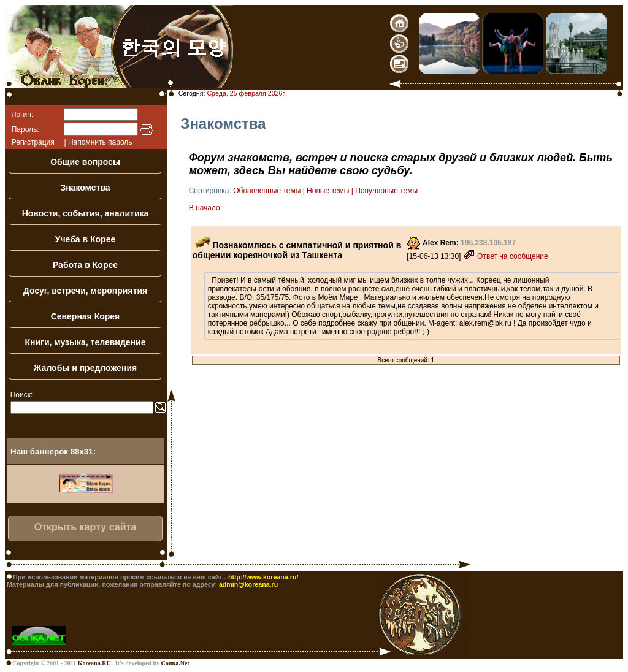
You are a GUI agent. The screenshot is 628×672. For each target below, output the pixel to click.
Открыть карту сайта (85, 527)
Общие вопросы (85, 162)
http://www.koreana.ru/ (263, 577)
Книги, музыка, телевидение (86, 342)
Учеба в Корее (85, 239)
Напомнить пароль (100, 142)
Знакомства (85, 188)
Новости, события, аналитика (86, 213)
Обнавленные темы (267, 191)
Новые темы (328, 191)
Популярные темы (386, 191)
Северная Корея (86, 316)
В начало (205, 208)
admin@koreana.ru (248, 584)
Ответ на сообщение (506, 256)
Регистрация (33, 142)
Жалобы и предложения (85, 368)
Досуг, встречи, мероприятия (86, 291)
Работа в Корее (85, 265)
